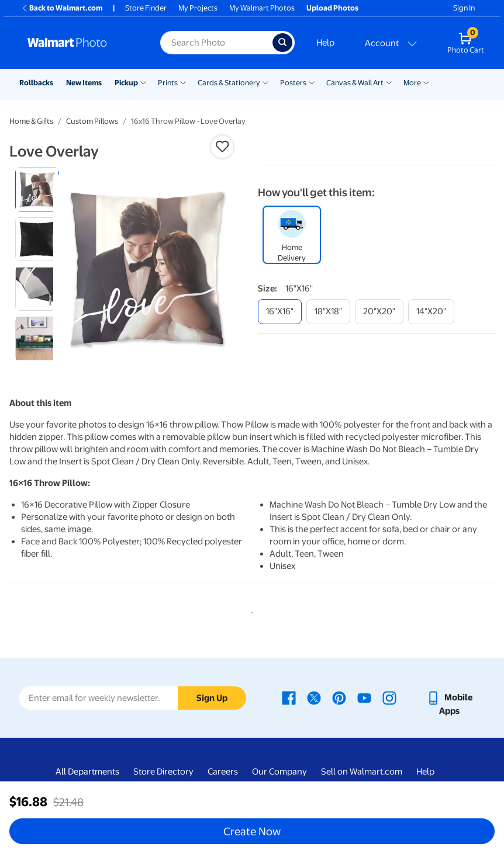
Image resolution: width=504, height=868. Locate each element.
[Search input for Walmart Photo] (216, 43)
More (412, 83)
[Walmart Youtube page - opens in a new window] (364, 697)
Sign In (464, 8)
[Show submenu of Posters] (312, 82)
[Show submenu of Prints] (183, 82)
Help (325, 43)
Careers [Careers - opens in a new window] (223, 772)
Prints (168, 83)
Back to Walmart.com (62, 8)
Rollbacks (36, 83)
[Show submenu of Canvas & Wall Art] (389, 82)
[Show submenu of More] (426, 82)
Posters (293, 83)
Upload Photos (332, 8)
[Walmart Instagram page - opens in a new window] (389, 697)
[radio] (37, 190)
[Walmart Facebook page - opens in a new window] (289, 697)
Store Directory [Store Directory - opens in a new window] (163, 772)
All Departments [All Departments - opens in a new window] (87, 772)
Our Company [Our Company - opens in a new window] (279, 772)
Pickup (126, 83)
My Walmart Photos (262, 8)
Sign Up (212, 698)
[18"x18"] (328, 312)
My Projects (198, 8)
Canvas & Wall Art (355, 83)
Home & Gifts (31, 121)
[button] (222, 147)
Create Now (252, 831)
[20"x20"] (379, 312)
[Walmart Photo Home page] (81, 43)
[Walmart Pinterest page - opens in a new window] (339, 697)
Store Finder (146, 8)
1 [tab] (250, 610)
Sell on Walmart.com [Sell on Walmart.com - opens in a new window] (362, 772)
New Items (84, 83)
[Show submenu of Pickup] (143, 82)
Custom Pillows (92, 121)
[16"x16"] (280, 312)
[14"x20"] (431, 312)
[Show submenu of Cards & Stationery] (265, 82)
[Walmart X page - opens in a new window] (314, 697)
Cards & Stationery (229, 83)
